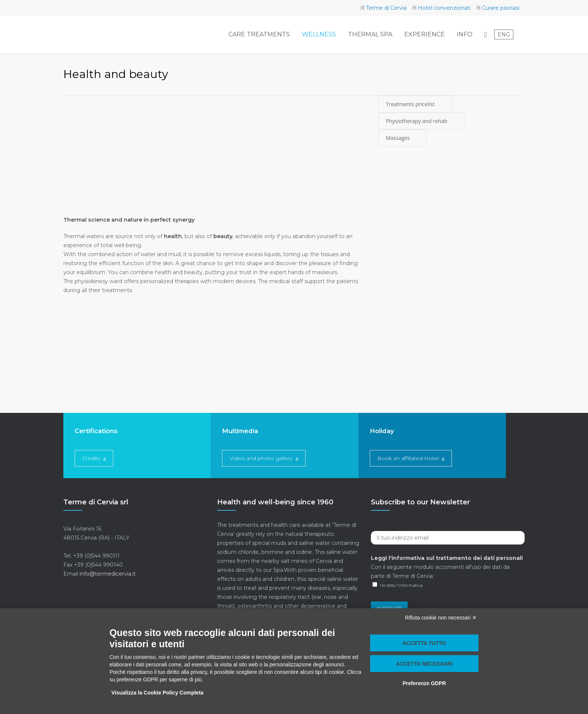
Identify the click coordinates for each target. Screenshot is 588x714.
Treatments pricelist (415, 104)
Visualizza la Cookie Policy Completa (157, 693)
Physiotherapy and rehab (421, 121)
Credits (91, 458)
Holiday (382, 431)
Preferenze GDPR (424, 683)
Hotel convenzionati (444, 8)
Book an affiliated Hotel (408, 458)
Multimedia (240, 431)
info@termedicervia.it (108, 574)
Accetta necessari (424, 664)
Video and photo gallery (261, 458)
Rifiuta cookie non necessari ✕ (441, 618)
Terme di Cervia (386, 8)
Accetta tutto (424, 643)
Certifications (96, 431)
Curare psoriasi (501, 8)
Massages (402, 138)
